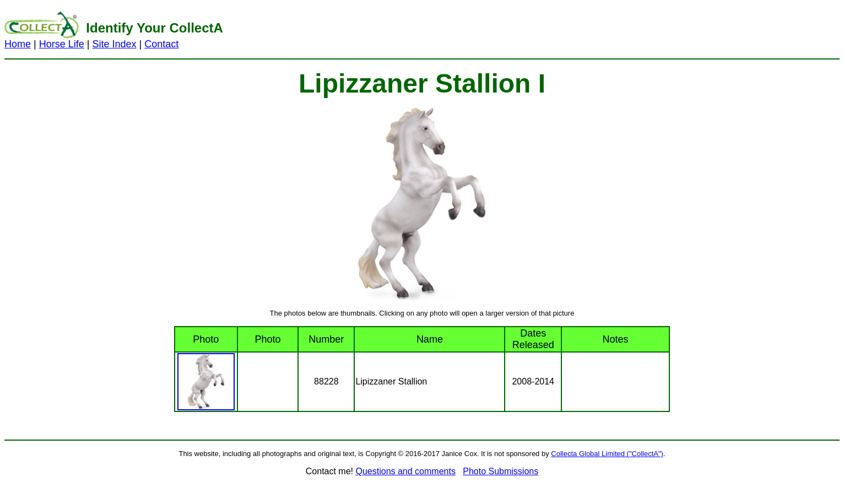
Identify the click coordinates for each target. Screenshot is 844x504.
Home (18, 44)
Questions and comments (405, 471)
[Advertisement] (562, 29)
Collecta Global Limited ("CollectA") (607, 454)
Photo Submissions (501, 471)
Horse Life (62, 44)
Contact (161, 44)
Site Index (114, 44)
